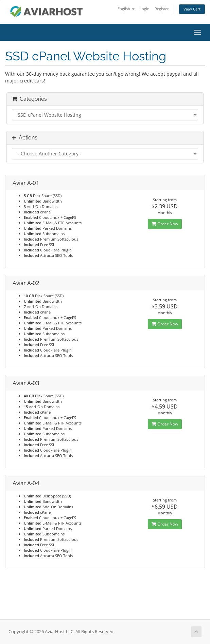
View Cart (192, 9)
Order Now (165, 224)
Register (162, 9)
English (126, 9)
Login (145, 9)
